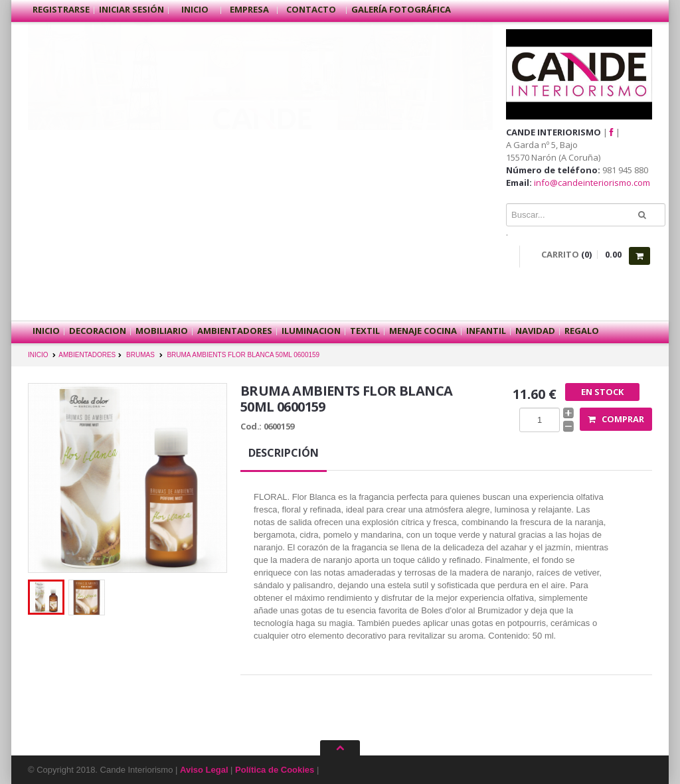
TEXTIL (365, 331)
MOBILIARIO (162, 331)
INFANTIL (486, 331)
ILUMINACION (311, 331)
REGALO (582, 331)
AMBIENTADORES (235, 331)
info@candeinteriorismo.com (592, 183)
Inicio (195, 9)
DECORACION (98, 331)
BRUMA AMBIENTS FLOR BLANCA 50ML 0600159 (243, 355)
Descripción (284, 453)
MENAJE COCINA (423, 331)
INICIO (38, 355)
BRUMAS (140, 355)
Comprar (616, 419)
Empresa (249, 9)
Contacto (312, 9)
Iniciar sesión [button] (131, 9)
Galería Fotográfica (401, 9)
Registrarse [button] (61, 9)
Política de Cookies (275, 770)
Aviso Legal (204, 770)
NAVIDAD (535, 331)
